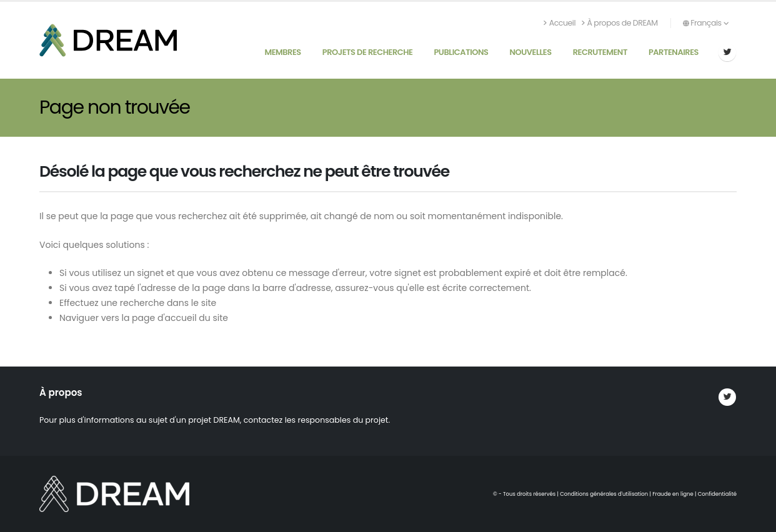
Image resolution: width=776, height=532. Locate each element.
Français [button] (706, 23)
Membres (282, 52)
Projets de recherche (368, 52)
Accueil (560, 23)
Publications (461, 52)
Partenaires (674, 52)
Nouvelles (530, 52)
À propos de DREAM (620, 23)
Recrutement (600, 52)
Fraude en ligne (673, 494)
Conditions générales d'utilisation (604, 494)
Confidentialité (717, 494)
